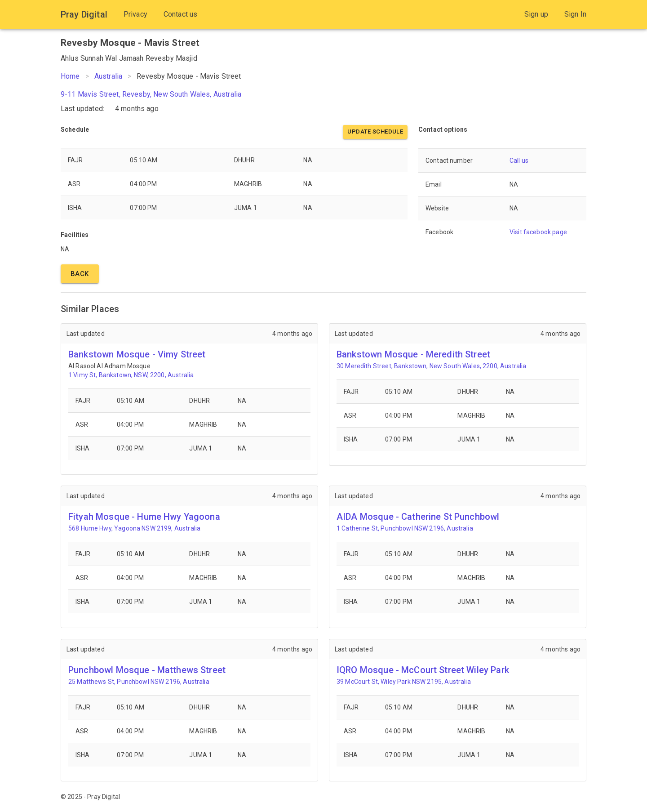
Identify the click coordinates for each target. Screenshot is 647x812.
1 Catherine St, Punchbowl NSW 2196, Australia (405, 528)
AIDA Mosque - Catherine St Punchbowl (418, 517)
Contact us (181, 14)
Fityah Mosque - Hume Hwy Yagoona (144, 517)
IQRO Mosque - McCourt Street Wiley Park (423, 670)
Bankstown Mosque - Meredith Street (413, 354)
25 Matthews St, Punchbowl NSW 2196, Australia (139, 682)
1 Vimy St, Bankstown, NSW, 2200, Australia (131, 375)
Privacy (135, 14)
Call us (519, 161)
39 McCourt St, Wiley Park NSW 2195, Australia (404, 682)
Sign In (575, 14)
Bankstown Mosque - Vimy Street (137, 354)
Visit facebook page (538, 232)
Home (70, 76)
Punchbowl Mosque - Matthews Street (147, 670)
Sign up (536, 14)
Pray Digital (84, 14)
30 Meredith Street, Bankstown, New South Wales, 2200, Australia (431, 366)
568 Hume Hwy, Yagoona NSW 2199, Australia (134, 528)
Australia (108, 76)
